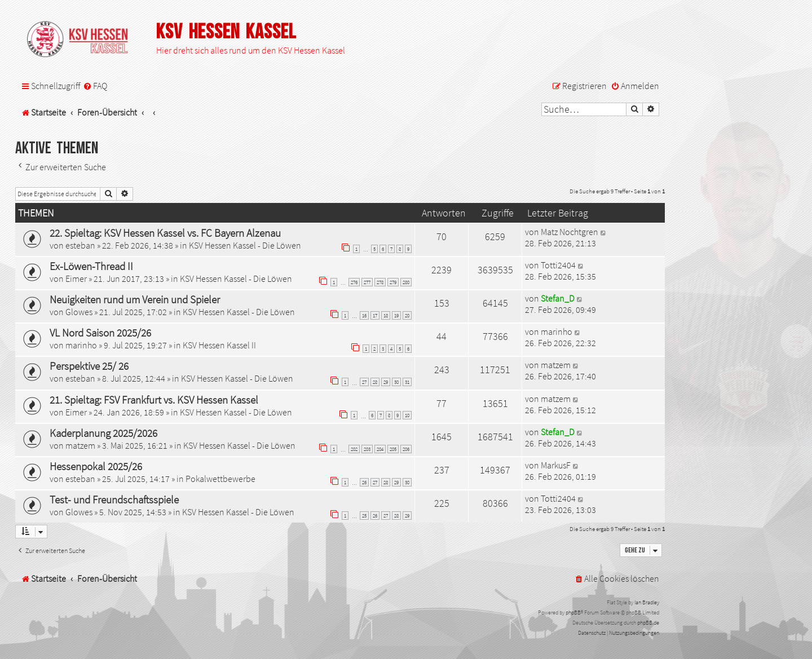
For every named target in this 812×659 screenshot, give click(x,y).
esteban (80, 245)
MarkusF (556, 465)
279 (393, 282)
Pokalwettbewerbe (220, 479)
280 (406, 282)
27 (364, 382)
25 (364, 516)
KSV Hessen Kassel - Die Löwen (245, 245)
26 (364, 482)
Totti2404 (558, 265)
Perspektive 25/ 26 (89, 366)
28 (375, 382)
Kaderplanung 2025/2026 (103, 433)
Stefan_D (558, 298)
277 (367, 282)
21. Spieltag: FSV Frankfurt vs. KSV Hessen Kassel (154, 400)
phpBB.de (648, 623)
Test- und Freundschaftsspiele (114, 499)
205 (393, 449)
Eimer (76, 278)
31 (407, 382)
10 (407, 415)
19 (396, 315)
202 (354, 449)
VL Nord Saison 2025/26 (100, 333)
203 (367, 449)
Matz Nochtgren (570, 232)
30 (396, 382)
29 (386, 382)
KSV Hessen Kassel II (219, 345)
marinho (81, 345)
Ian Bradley (647, 602)
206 (406, 449)
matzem (556, 365)
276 (354, 282)
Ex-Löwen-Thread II (91, 266)
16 (364, 315)
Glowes (79, 312)
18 (386, 315)
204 (380, 449)
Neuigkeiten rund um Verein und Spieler (135, 299)
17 (375, 315)
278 (380, 282)
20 (407, 315)
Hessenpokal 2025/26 (96, 466)
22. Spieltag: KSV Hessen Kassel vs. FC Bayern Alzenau (165, 233)
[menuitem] (95, 86)
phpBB (573, 612)
